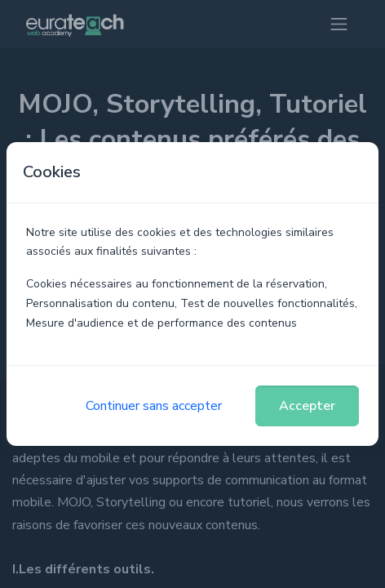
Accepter (307, 406)
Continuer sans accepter (154, 406)
